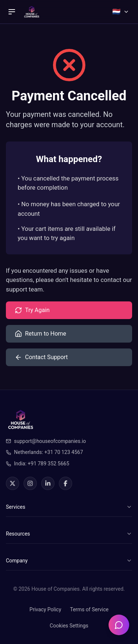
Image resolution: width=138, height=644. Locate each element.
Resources (69, 534)
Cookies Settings (69, 626)
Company (69, 561)
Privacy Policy (45, 609)
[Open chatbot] (119, 625)
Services (69, 507)
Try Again (32, 310)
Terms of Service (89, 609)
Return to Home (40, 334)
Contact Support (41, 357)
